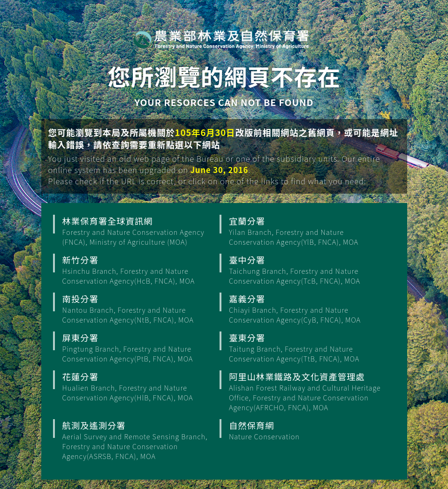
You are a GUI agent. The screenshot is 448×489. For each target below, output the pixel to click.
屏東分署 (140, 347)
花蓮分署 (140, 386)
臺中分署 (306, 270)
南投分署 (140, 308)
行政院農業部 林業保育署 (221, 39)
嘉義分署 (306, 308)
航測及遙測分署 (140, 440)
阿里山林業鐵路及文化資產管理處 (306, 391)
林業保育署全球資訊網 (140, 231)
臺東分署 (306, 347)
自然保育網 (306, 430)
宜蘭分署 (306, 231)
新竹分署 (140, 270)
